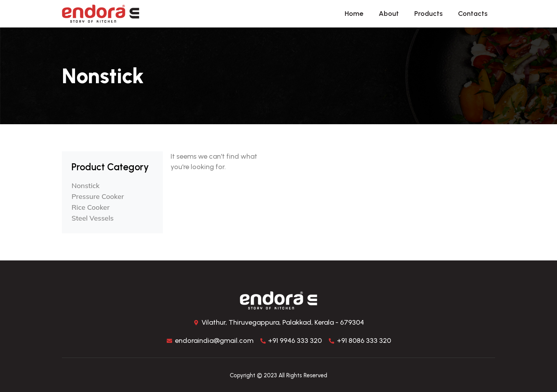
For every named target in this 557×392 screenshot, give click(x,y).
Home (354, 14)
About (389, 14)
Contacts (473, 14)
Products (428, 14)
